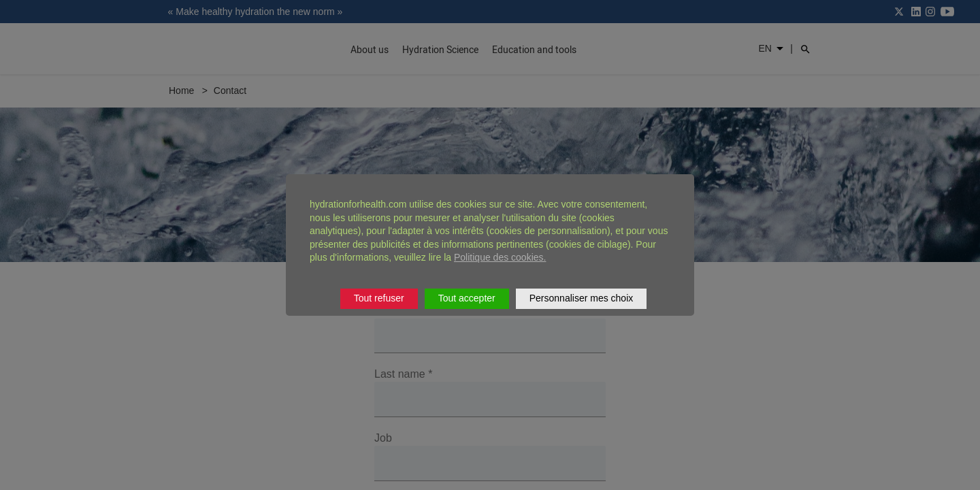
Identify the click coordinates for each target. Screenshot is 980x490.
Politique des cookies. (500, 257)
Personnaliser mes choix (582, 298)
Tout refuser (379, 298)
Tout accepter (467, 298)
